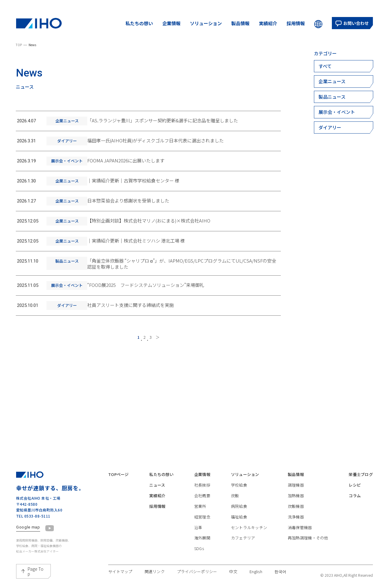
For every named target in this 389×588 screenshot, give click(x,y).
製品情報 (240, 23)
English (256, 566)
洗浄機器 (296, 511)
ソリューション (206, 23)
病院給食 (239, 500)
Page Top (36, 566)
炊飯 (235, 490)
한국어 (281, 566)
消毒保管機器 (300, 522)
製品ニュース (332, 97)
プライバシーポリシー (197, 566)
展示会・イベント (337, 112)
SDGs (199, 543)
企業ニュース (332, 81)
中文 (233, 566)
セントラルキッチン (249, 522)
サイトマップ (120, 566)
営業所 (200, 500)
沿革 (198, 522)
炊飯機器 (296, 500)
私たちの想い (139, 23)
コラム (355, 490)
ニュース (157, 479)
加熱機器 (296, 490)
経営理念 (202, 511)
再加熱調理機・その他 (308, 532)
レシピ (355, 479)
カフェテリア (243, 532)
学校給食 (239, 479)
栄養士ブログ (361, 469)
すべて (325, 66)
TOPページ (119, 469)
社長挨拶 (202, 479)
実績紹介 (268, 23)
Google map (28, 522)
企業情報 (171, 23)
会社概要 (202, 490)
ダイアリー (330, 127)
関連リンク (155, 566)
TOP (19, 45)
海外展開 (202, 532)
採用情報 (296, 23)
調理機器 (296, 479)
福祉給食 (239, 511)
